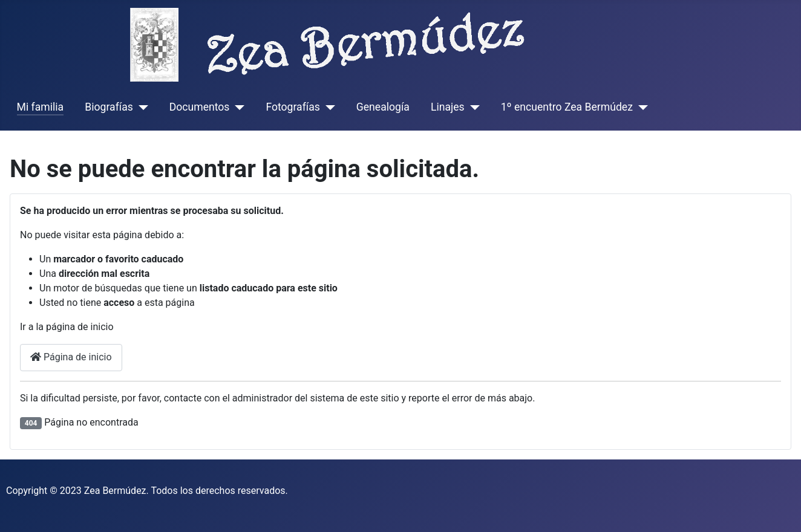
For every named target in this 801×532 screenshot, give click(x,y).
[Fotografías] (328, 107)
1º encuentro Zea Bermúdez (567, 107)
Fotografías (293, 107)
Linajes (448, 107)
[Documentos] (237, 107)
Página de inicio (71, 357)
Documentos (200, 107)
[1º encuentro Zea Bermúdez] (640, 107)
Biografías (109, 107)
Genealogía (383, 107)
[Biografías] (141, 107)
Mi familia (41, 107)
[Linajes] (472, 107)
